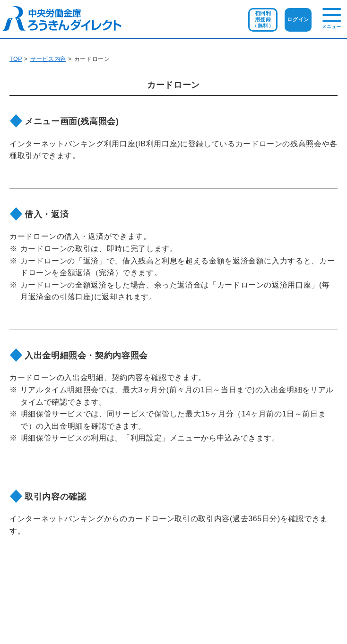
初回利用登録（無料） (263, 19)
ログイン (298, 19)
